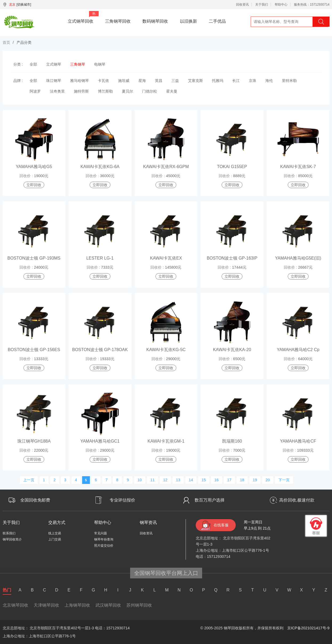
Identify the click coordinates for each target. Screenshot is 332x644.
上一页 (29, 480)
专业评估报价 (122, 500)
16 (217, 480)
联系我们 (9, 533)
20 (268, 480)
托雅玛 (218, 81)
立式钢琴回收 (83, 17)
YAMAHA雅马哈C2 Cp (298, 350)
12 (165, 480)
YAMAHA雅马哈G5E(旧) (298, 258)
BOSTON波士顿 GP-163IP (232, 258)
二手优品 (217, 21)
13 (178, 480)
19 (255, 480)
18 (242, 480)
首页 (6, 42)
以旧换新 (189, 21)
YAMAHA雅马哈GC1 (100, 441)
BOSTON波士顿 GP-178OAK (100, 350)
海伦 (269, 81)
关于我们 (262, 5)
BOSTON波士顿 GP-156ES (34, 350)
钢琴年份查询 (104, 539)
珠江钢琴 (54, 81)
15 (204, 480)
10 (140, 480)
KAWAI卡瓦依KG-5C (166, 350)
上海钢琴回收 (77, 605)
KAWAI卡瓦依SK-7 (298, 167)
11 (153, 480)
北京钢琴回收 (15, 605)
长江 (236, 81)
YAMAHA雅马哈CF (298, 441)
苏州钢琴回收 (139, 605)
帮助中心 (281, 5)
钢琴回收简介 (12, 539)
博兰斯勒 (105, 91)
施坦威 (124, 81)
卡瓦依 (103, 81)
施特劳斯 (81, 91)
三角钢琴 (78, 64)
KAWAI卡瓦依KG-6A (100, 167)
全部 (33, 64)
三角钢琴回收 (118, 21)
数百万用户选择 (210, 500)
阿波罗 (35, 91)
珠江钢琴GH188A (34, 441)
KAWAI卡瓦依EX (166, 258)
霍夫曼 (172, 91)
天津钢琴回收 (46, 605)
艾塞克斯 (195, 81)
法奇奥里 (57, 91)
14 (191, 480)
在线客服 (221, 525)
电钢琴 (100, 64)
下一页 (284, 480)
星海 (142, 81)
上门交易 (55, 539)
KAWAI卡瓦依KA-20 (232, 350)
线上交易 (55, 533)
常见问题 (101, 533)
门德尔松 (150, 91)
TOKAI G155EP (232, 167)
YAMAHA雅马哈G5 (34, 167)
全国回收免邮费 (35, 500)
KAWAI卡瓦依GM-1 (166, 441)
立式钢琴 (54, 64)
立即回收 (34, 185)
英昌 (159, 81)
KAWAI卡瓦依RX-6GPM (166, 167)
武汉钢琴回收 (108, 605)
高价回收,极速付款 (297, 500)
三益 (175, 81)
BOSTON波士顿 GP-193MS (34, 258)
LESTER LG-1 (100, 258)
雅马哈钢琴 (79, 81)
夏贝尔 (127, 91)
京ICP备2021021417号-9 (308, 628)
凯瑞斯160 (232, 441)
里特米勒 (289, 81)
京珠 (253, 81)
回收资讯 (242, 5)
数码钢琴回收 (155, 21)
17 (229, 480)
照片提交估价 (104, 546)
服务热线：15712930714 (312, 5)
